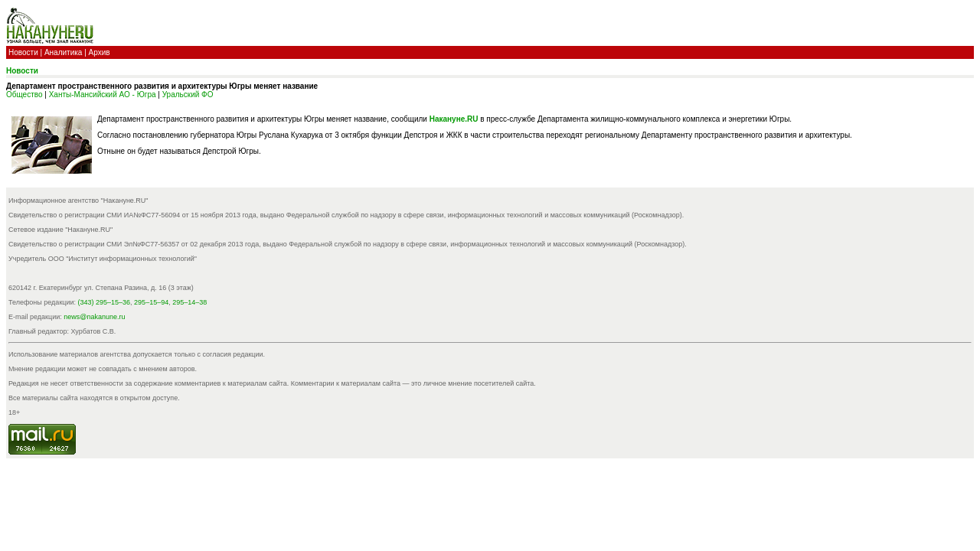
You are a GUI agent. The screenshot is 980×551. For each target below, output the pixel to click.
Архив (100, 52)
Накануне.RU (454, 119)
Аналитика (64, 52)
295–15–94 (151, 302)
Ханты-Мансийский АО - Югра (103, 95)
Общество (24, 95)
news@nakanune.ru (94, 317)
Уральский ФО (188, 95)
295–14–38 (189, 302)
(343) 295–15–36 (105, 302)
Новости (23, 52)
